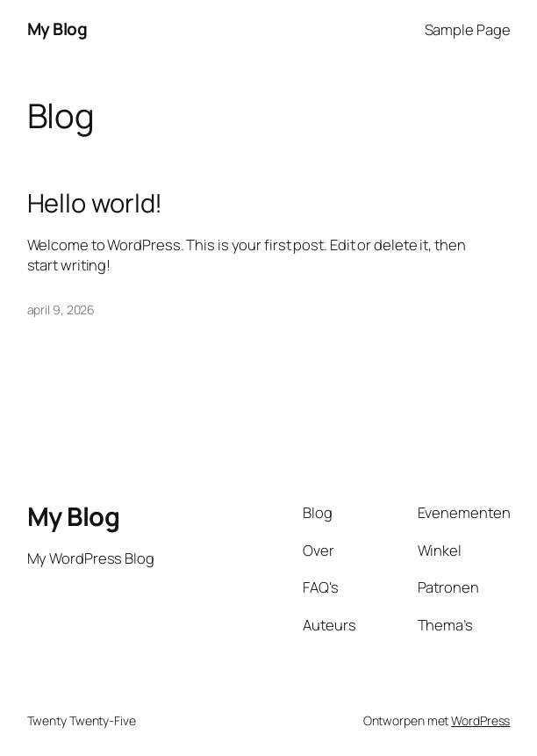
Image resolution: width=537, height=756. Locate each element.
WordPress (480, 720)
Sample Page (468, 29)
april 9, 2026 (61, 310)
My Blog (57, 29)
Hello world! (95, 203)
